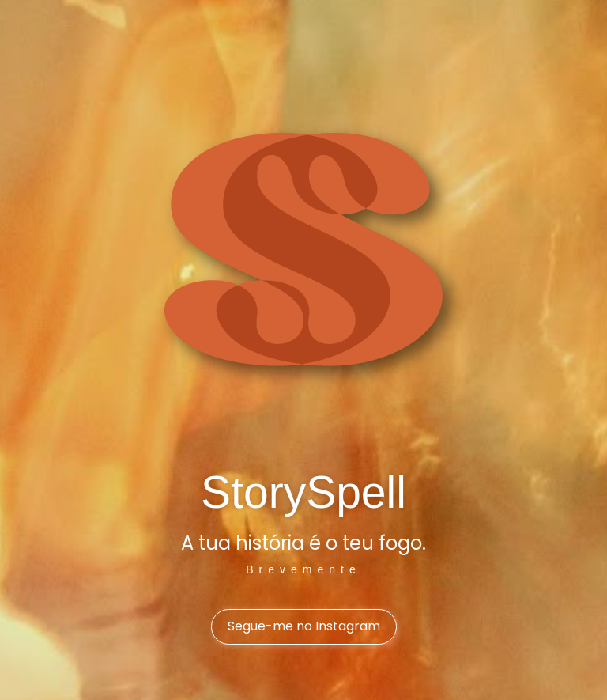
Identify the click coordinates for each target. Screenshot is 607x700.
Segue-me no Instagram (304, 626)
